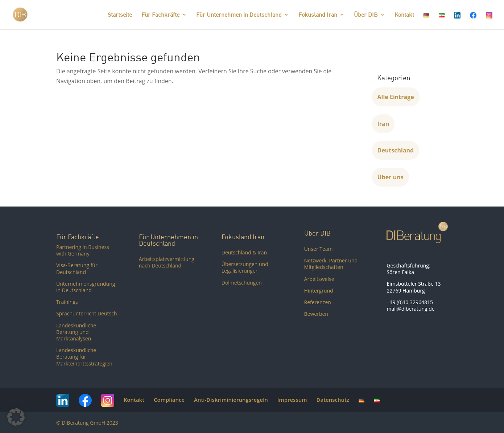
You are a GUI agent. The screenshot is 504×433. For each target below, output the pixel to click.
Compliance (169, 400)
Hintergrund (319, 291)
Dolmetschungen (242, 283)
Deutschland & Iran (244, 252)
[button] (16, 417)
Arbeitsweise (319, 279)
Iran (383, 124)
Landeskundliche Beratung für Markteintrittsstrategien (84, 357)
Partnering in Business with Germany (83, 250)
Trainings (67, 302)
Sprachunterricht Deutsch (87, 313)
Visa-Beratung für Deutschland (77, 268)
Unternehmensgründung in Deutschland (86, 287)
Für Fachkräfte (160, 15)
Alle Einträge (396, 97)
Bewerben (316, 314)
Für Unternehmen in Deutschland (239, 15)
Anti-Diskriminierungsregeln (231, 400)
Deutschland (396, 150)
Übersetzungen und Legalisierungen (245, 267)
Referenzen (318, 302)
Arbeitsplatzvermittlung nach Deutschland (167, 262)
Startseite (120, 15)
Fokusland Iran (318, 15)
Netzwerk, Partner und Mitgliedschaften (331, 264)
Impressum (292, 400)
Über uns (391, 177)
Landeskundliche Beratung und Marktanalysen (76, 332)
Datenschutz (333, 400)
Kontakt (404, 15)
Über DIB (366, 15)
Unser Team (319, 249)
